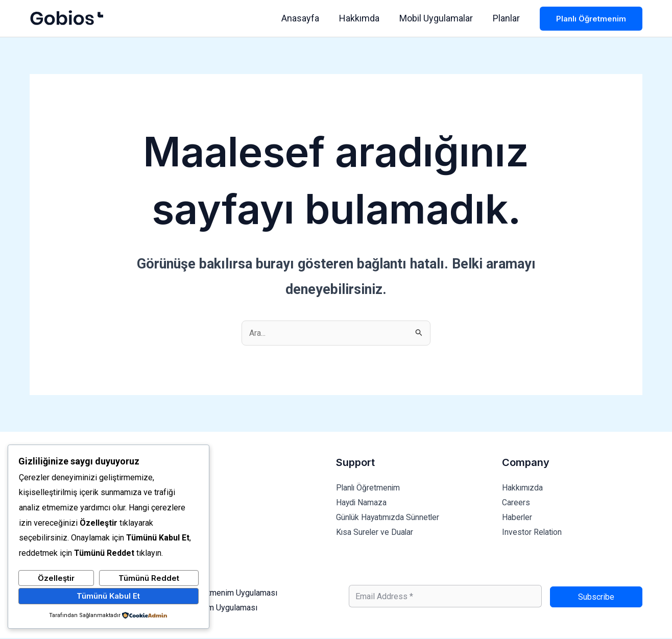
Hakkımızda (523, 488)
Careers (516, 502)
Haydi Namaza (362, 502)
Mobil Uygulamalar (438, 18)
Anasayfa (305, 18)
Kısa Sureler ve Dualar (375, 533)
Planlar (507, 18)
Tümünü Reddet (149, 578)
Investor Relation (532, 533)
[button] (591, 19)
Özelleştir (56, 578)
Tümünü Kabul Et (108, 596)
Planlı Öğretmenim (369, 488)
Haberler (517, 518)
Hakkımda (363, 18)
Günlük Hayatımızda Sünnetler (389, 518)
